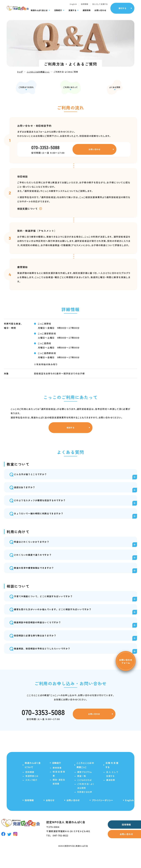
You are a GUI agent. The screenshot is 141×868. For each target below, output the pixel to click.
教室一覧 (82, 790)
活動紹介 (58, 12)
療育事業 (57, 782)
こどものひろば (84, 794)
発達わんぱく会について (33, 779)
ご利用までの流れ (26, 86)
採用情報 (85, 6)
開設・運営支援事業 (59, 796)
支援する (72, 12)
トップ (20, 72)
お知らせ (50, 814)
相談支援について (27, 211)
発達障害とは (32, 790)
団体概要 (30, 786)
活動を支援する (112, 779)
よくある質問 (115, 86)
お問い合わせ (100, 12)
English (73, 6)
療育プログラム (85, 786)
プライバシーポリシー (102, 814)
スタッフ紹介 (31, 794)
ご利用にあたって (71, 86)
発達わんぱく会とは (39, 12)
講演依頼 (87, 12)
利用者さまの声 (85, 806)
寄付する (122, 10)
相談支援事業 (59, 788)
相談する (70, 431)
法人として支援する (100, 6)
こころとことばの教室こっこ (38, 72)
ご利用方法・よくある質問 (86, 800)
